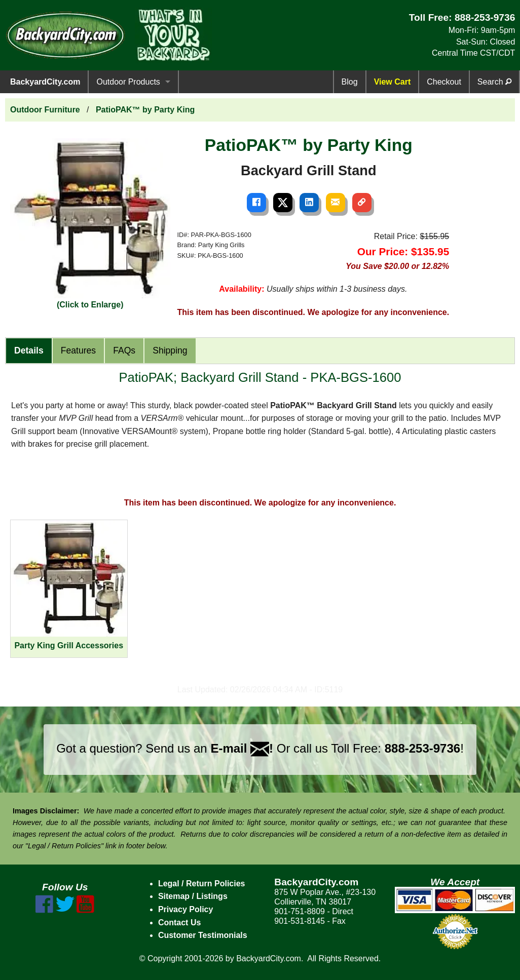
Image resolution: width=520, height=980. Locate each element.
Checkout (444, 82)
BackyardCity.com (45, 82)
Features (78, 350)
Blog (350, 82)
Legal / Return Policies (202, 884)
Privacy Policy (186, 909)
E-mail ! (242, 748)
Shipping (170, 350)
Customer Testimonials (203, 935)
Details (29, 350)
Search (494, 82)
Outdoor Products (128, 82)
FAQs (124, 350)
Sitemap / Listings (193, 896)
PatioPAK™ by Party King (145, 110)
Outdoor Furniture (45, 110)
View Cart (393, 82)
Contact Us (179, 923)
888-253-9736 (485, 17)
